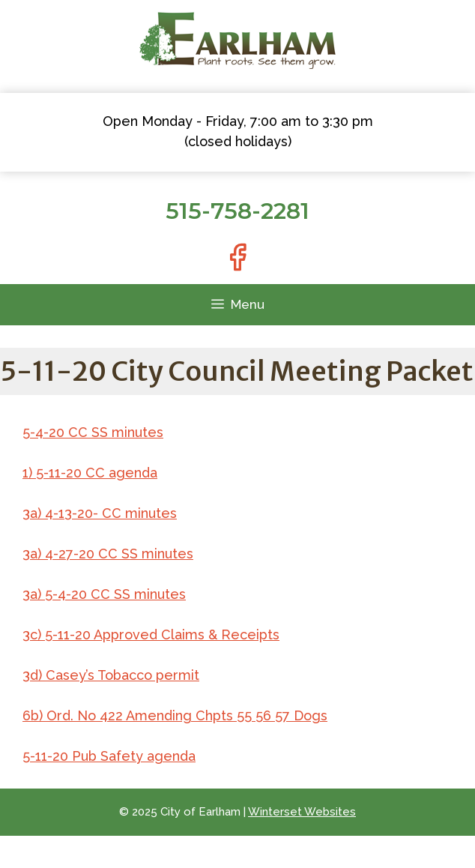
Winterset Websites (302, 812)
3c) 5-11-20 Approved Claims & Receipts (151, 635)
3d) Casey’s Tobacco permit (111, 675)
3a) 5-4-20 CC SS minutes (104, 594)
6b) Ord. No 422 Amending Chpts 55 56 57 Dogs (175, 715)
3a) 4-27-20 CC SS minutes (108, 554)
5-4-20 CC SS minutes (93, 432)
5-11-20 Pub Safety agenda (109, 756)
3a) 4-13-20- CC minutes (100, 513)
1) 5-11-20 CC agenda (90, 473)
